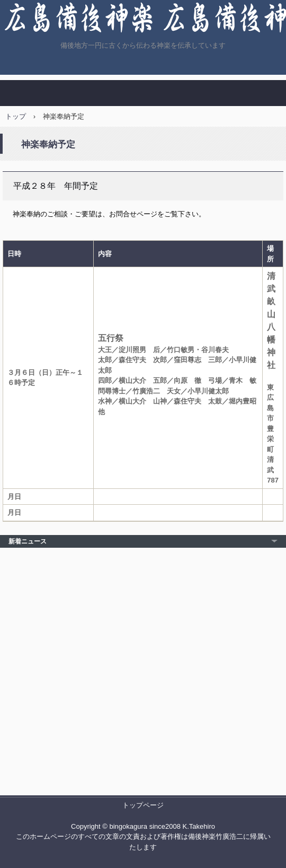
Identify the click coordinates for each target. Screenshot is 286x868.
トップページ (143, 805)
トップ (16, 116)
